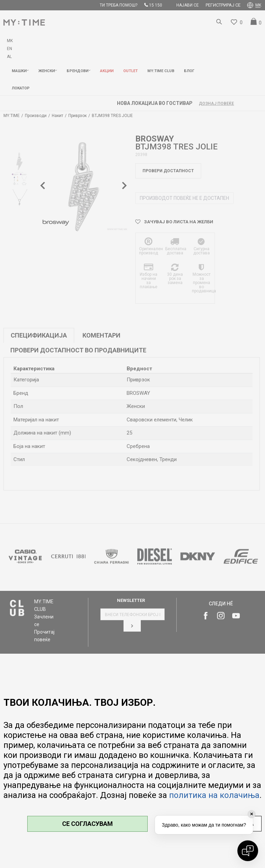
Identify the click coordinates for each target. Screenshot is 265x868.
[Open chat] (248, 851)
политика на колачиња (214, 795)
